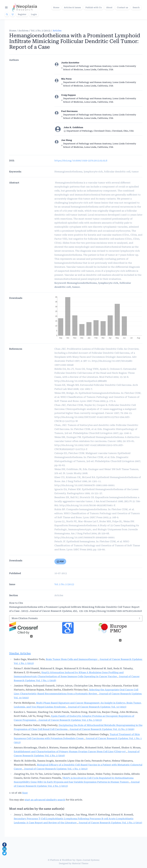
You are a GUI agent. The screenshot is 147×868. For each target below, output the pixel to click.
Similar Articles (20, 653)
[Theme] (13, 14)
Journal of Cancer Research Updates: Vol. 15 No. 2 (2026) (102, 729)
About (109, 7)
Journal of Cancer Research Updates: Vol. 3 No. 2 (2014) (110, 823)
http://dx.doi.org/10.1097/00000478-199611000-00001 (85, 485)
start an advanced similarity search (45, 800)
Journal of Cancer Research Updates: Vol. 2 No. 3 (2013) (70, 720)
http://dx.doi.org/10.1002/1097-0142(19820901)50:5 (83, 445)
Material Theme (80, 863)
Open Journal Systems (88, 860)
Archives (23, 31)
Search (136, 7)
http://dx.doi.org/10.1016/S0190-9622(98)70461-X (87, 505)
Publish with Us (94, 7)
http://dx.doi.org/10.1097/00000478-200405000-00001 (85, 537)
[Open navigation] (6, 7)
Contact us (123, 7)
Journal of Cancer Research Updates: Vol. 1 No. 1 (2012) (56, 769)
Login (34, 14)
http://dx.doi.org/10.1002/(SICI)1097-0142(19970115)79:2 (87, 417)
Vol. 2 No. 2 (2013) (41, 31)
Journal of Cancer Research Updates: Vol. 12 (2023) (97, 707)
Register (22, 14)
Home (56, 7)
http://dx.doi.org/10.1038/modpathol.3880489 (81, 381)
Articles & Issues (72, 7)
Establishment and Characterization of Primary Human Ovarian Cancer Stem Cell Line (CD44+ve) (70, 752)
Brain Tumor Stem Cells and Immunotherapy (72, 659)
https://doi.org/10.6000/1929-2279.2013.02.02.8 (81, 161)
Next (25, 793)
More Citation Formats (25, 618)
